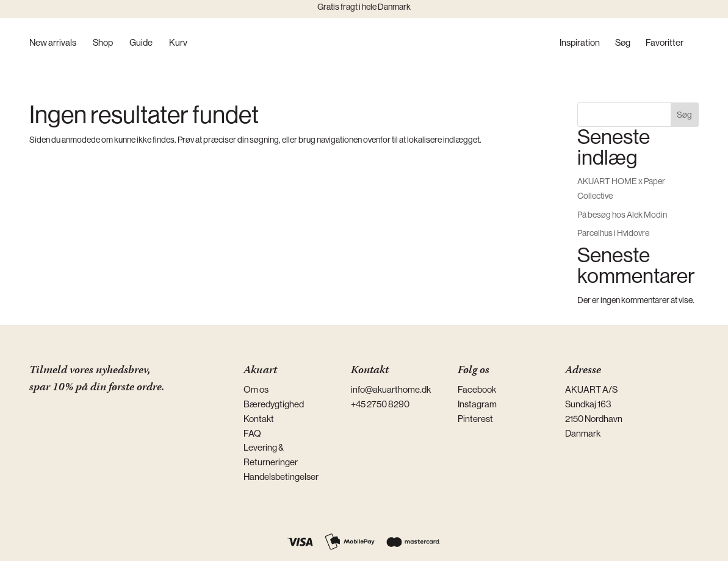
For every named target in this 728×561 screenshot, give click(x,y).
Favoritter (665, 43)
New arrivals (53, 43)
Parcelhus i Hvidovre (613, 233)
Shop (103, 43)
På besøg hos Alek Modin (622, 215)
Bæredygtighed (274, 404)
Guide (141, 43)
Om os (256, 389)
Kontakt (259, 419)
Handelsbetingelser (281, 477)
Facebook (477, 389)
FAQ (252, 433)
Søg (623, 43)
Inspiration (580, 43)
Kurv (178, 43)
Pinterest (475, 419)
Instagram (477, 404)
